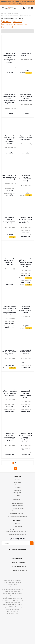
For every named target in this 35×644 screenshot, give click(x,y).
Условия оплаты (17, 503)
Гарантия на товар (17, 508)
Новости (17, 480)
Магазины (17, 482)
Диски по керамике (7, 24)
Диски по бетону (7, 21)
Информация (17, 520)
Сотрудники (17, 488)
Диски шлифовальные (21, 24)
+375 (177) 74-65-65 (18, 562)
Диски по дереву (18, 21)
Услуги (17, 485)
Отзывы (17, 495)
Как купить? (17, 500)
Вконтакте (8, 554)
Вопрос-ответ (17, 526)
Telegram (22, 554)
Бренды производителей (18, 529)
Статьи (17, 524)
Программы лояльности (17, 513)
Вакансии (17, 490)
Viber (26, 554)
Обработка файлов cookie (18, 534)
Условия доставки (17, 506)
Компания (17, 476)
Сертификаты (18, 493)
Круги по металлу (7, 27)
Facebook (12, 554)
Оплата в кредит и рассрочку (18, 516)
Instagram (17, 554)
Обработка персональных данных (17, 532)
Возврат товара (17, 511)
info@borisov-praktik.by (19, 566)
